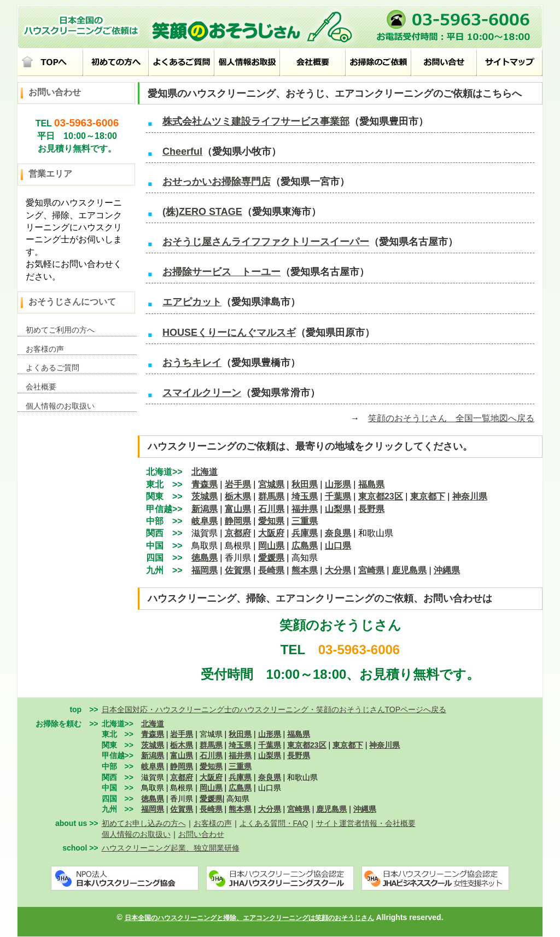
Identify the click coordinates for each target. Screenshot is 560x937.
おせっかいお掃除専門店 (217, 182)
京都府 (238, 533)
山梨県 (338, 509)
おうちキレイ (192, 363)
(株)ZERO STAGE (202, 212)
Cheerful (182, 152)
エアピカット (192, 302)
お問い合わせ (201, 834)
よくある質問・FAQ (274, 823)
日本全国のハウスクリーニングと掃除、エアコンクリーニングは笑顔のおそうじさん (249, 918)
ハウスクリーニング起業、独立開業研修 (171, 848)
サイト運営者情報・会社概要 (366, 823)
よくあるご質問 (52, 368)
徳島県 (153, 799)
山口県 (338, 546)
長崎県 (271, 570)
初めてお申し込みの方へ (144, 823)
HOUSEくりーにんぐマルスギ (229, 333)
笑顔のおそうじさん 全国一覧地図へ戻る (451, 418)
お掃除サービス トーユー (221, 272)
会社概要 (41, 387)
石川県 (271, 509)
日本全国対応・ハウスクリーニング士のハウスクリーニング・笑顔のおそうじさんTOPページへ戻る (274, 709)
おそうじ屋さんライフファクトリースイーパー (266, 242)
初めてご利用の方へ (60, 330)
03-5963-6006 (86, 123)
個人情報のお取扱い (60, 406)
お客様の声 (45, 349)
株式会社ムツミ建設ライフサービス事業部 (256, 121)
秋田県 (305, 484)
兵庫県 (305, 533)
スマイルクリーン (202, 393)
